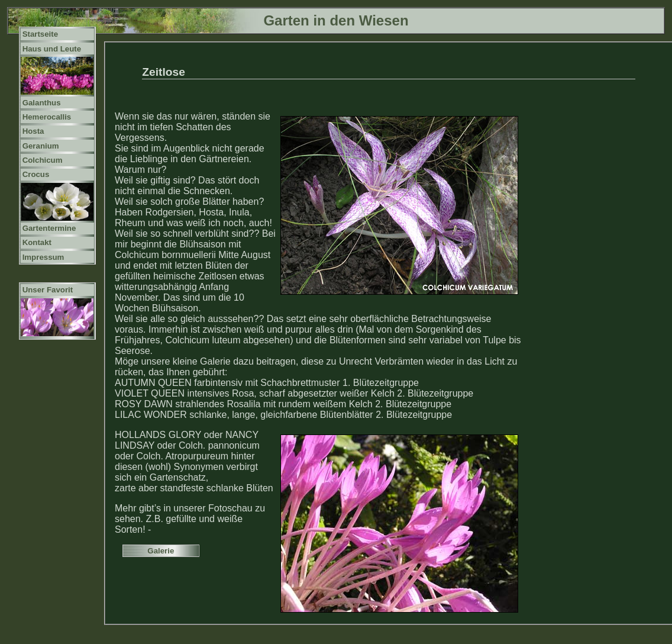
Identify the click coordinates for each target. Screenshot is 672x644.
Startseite (40, 34)
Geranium (41, 146)
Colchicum (43, 160)
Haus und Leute (52, 49)
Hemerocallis (47, 117)
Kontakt (37, 242)
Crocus (36, 174)
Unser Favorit (48, 290)
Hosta (33, 131)
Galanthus (42, 103)
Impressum (43, 257)
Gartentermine (49, 228)
